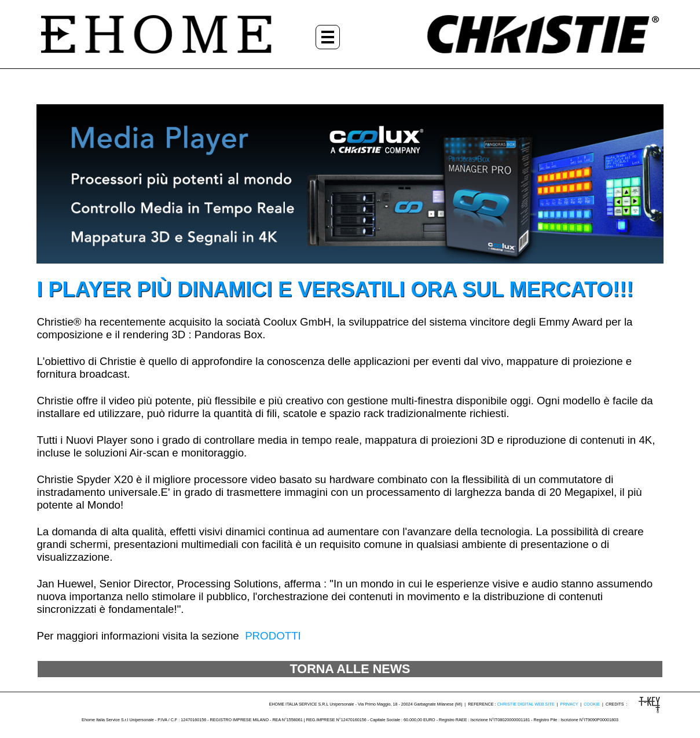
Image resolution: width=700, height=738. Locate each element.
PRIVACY (569, 704)
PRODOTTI (273, 636)
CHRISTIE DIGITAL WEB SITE (526, 704)
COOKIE (592, 704)
